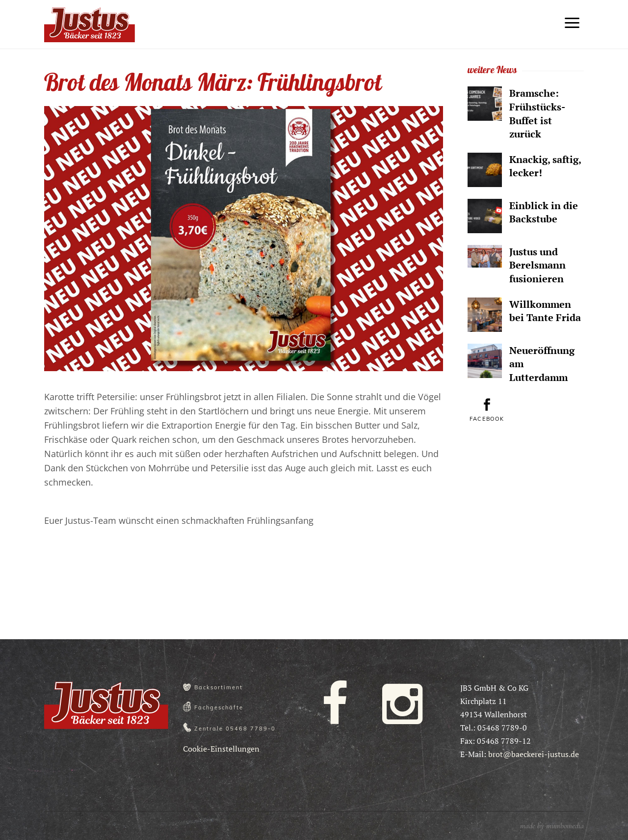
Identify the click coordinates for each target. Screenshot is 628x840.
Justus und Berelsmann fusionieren (537, 265)
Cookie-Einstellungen (221, 749)
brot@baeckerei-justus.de (534, 754)
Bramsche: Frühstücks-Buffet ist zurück (537, 113)
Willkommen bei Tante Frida (545, 311)
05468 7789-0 (251, 729)
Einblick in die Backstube (544, 212)
